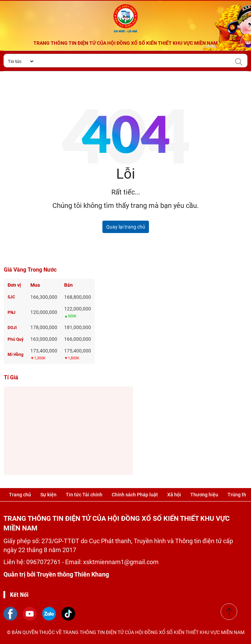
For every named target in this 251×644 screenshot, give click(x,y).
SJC (11, 297)
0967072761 (44, 562)
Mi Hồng (16, 355)
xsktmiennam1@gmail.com (121, 562)
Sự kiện (48, 495)
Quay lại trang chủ (126, 227)
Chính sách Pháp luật (135, 495)
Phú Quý (16, 339)
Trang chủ (20, 495)
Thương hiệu (204, 495)
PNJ (12, 313)
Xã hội (174, 495)
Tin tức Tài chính (84, 495)
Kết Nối (19, 595)
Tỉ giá (11, 377)
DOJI (12, 328)
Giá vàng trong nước (30, 270)
